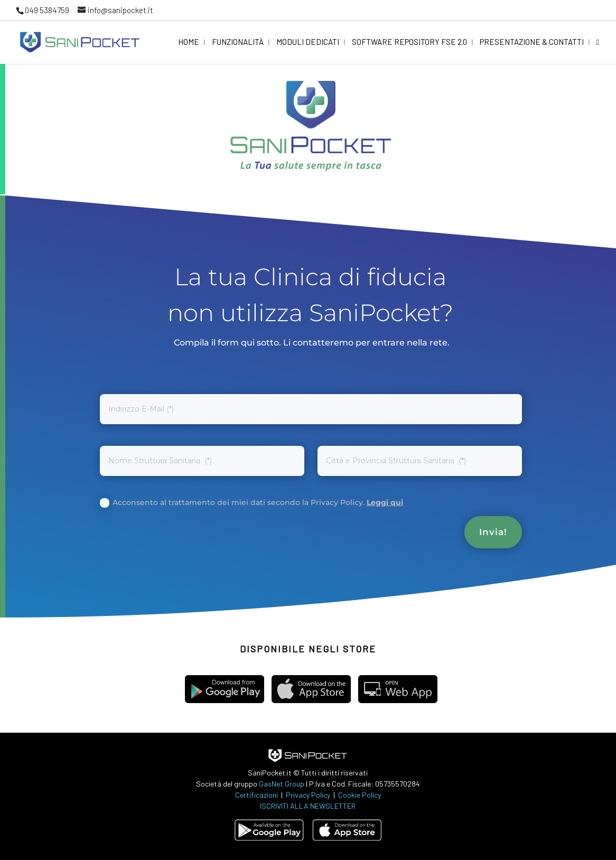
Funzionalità (238, 42)
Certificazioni (256, 795)
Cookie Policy (360, 795)
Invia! (493, 532)
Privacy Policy (309, 795)
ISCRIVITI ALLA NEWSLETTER (308, 806)
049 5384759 (47, 10)
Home (189, 42)
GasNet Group (282, 784)
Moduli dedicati (308, 42)
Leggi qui (385, 502)
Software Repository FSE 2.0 (409, 42)
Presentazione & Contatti (532, 42)
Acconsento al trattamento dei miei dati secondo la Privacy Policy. (251, 503)
